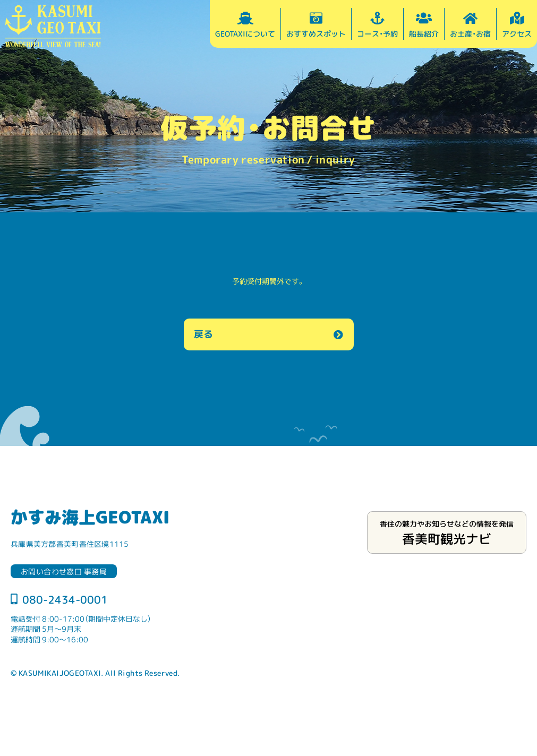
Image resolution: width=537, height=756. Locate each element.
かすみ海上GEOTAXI (90, 517)
